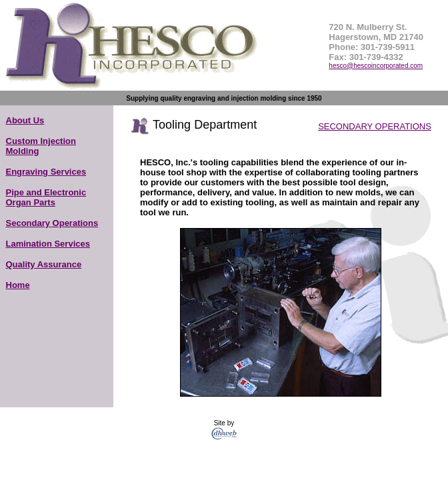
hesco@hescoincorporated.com (376, 66)
